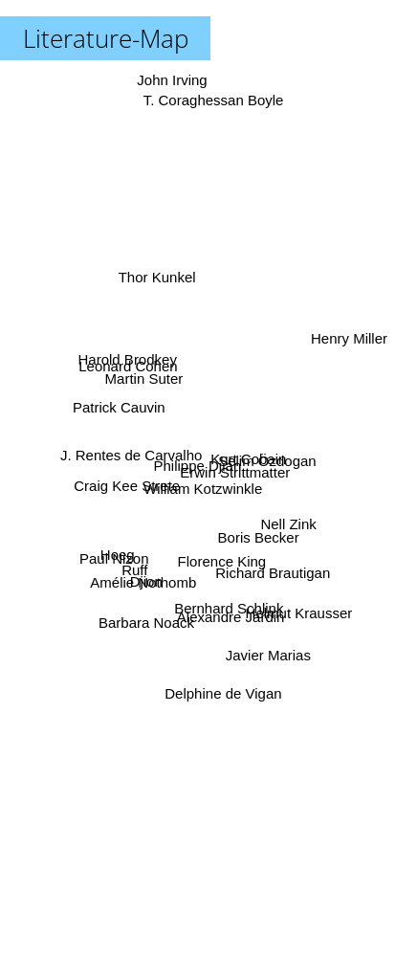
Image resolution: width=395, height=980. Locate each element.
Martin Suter (145, 384)
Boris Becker (256, 535)
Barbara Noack (145, 623)
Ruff (137, 566)
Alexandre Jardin (229, 609)
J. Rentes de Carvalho (134, 451)
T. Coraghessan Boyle (214, 90)
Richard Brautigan (272, 571)
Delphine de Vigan (221, 684)
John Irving (171, 80)
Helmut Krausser (296, 611)
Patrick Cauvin (124, 415)
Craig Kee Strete (128, 485)
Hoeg (121, 551)
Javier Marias (266, 653)
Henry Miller (349, 344)
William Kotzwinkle (205, 489)
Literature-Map (106, 38)
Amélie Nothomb (144, 580)
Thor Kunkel (159, 284)
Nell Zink (284, 520)
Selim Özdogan (263, 460)
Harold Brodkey (132, 366)
